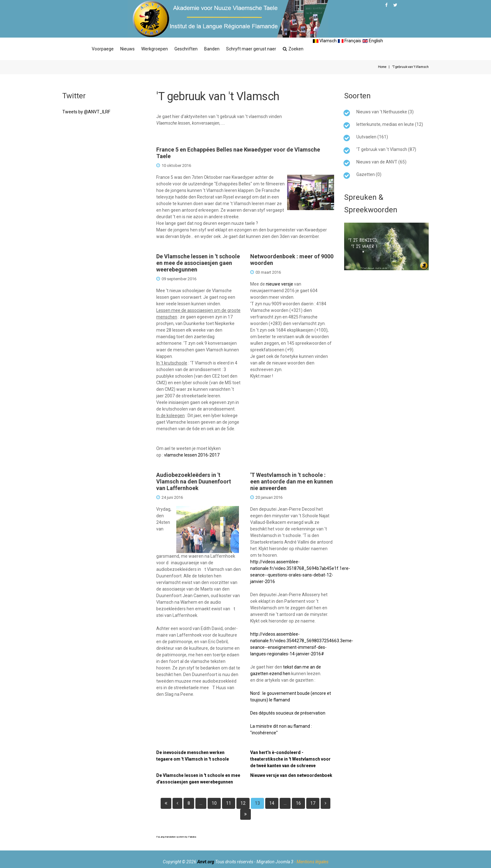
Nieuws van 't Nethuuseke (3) (385, 112)
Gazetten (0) (369, 174)
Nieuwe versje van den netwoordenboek (291, 775)
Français (349, 41)
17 (313, 803)
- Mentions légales (311, 862)
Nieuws (127, 49)
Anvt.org (206, 862)
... (201, 803)
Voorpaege (103, 49)
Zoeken (293, 49)
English (373, 41)
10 (214, 803)
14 (272, 803)
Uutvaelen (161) (372, 137)
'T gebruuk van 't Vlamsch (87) (386, 149)
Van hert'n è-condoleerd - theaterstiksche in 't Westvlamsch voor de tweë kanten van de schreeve (290, 759)
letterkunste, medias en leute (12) (390, 124)
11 (229, 803)
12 (243, 803)
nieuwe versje (279, 284)
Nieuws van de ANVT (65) (381, 162)
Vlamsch (325, 41)
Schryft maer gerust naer (251, 49)
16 (298, 803)
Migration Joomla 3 (275, 862)
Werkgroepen (155, 49)
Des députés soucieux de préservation (288, 713)
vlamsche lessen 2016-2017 (192, 455)
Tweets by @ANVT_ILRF (86, 112)
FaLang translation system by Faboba (176, 837)
